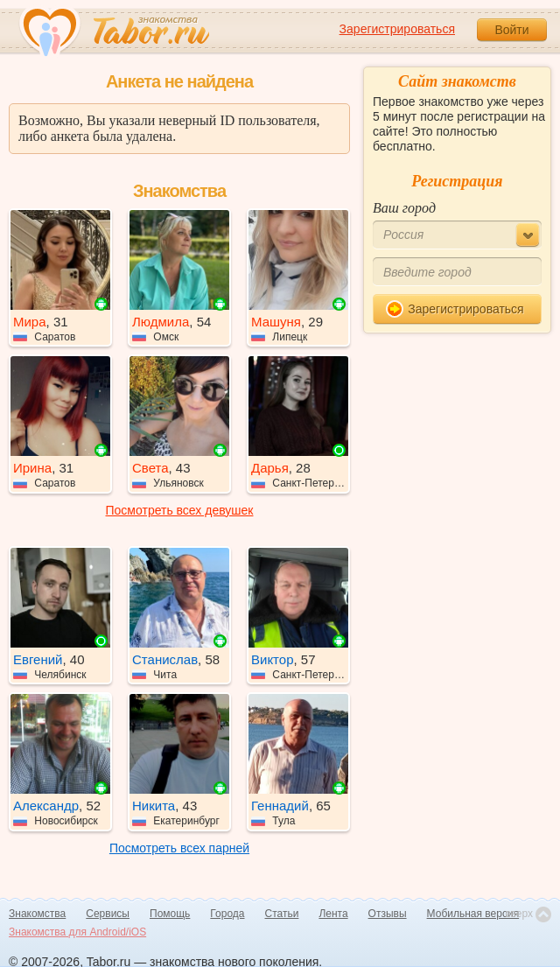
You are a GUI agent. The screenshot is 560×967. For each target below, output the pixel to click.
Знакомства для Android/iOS (77, 932)
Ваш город (404, 208)
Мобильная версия (473, 914)
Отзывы (388, 914)
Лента (333, 914)
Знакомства (37, 914)
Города (227, 914)
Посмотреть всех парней (179, 848)
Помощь (170, 914)
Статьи (282, 914)
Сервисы (108, 914)
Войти (511, 30)
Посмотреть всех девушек (180, 510)
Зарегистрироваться (397, 29)
